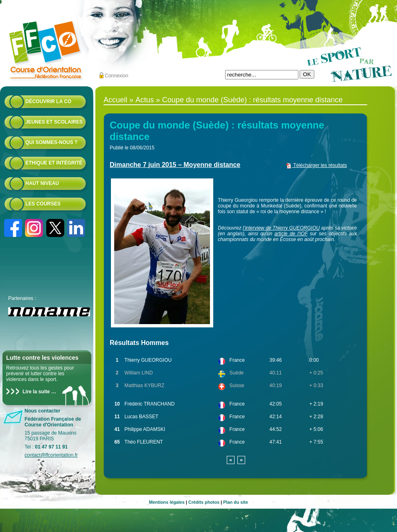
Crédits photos (204, 502)
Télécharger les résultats (316, 165)
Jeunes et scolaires (54, 122)
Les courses (43, 204)
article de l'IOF (291, 234)
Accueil (115, 100)
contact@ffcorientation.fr (51, 455)
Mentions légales (167, 502)
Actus (145, 100)
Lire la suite (36, 392)
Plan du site (236, 502)
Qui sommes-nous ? (51, 142)
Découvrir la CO (48, 101)
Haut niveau (42, 183)
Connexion (116, 76)
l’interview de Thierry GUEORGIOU (281, 228)
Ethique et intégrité (54, 163)
